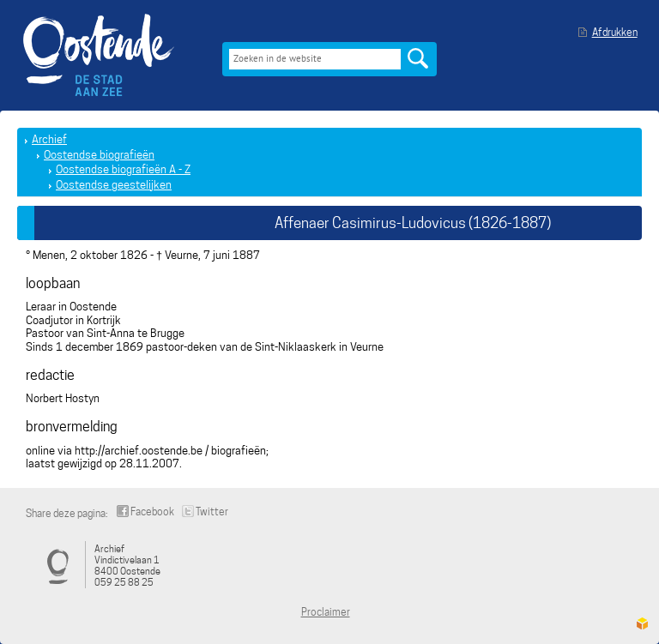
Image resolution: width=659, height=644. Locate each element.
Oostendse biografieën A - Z (123, 169)
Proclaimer (326, 612)
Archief (49, 139)
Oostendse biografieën (99, 155)
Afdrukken (615, 32)
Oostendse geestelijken (114, 185)
